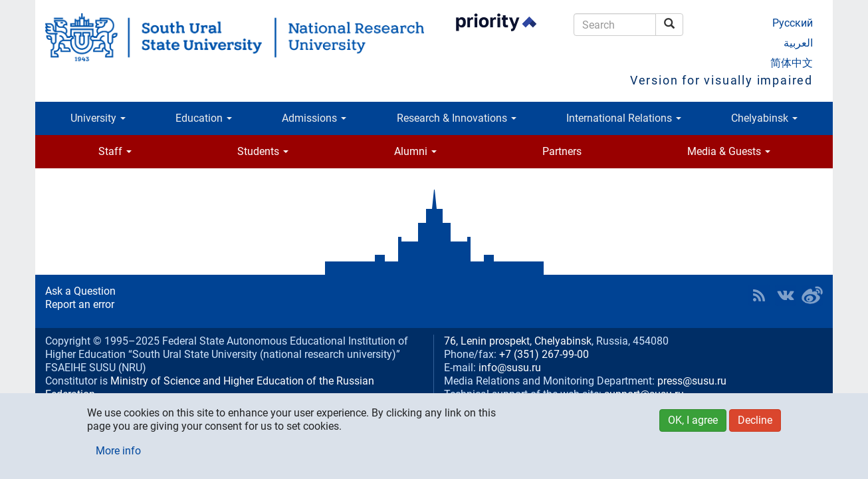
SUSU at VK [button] (786, 295)
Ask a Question (80, 291)
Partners (562, 151)
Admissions (314, 118)
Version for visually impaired (721, 80)
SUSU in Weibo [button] (812, 295)
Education (204, 118)
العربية (798, 43)
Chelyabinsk (764, 118)
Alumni (415, 151)
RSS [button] (759, 295)
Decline (755, 420)
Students (263, 151)
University (98, 118)
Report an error (80, 304)
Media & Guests (729, 151)
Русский (793, 23)
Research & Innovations (457, 118)
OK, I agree (693, 420)
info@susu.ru (510, 368)
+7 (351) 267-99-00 (544, 354)
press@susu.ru (692, 381)
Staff (115, 151)
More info (118, 451)
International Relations (624, 118)
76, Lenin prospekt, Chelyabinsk (518, 341)
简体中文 (792, 63)
